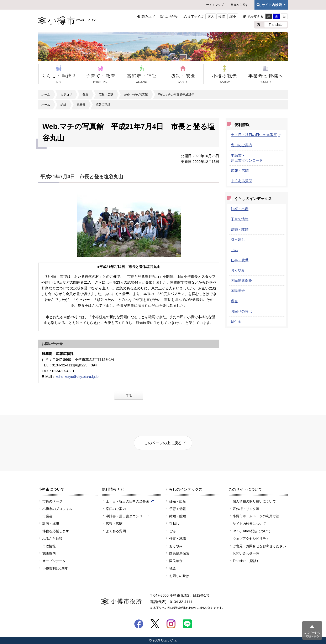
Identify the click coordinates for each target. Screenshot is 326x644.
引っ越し (238, 239)
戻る (129, 396)
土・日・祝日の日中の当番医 (256, 135)
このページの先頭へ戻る (312, 634)
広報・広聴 (106, 94)
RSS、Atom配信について (252, 531)
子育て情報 (240, 219)
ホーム (46, 94)
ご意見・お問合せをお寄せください (259, 546)
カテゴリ (66, 94)
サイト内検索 (272, 5)
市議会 (47, 516)
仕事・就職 (240, 260)
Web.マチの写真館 (136, 94)
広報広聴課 (103, 105)
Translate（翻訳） (246, 561)
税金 (234, 301)
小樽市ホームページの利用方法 (256, 516)
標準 (222, 16)
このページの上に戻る (163, 443)
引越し (174, 524)
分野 (85, 94)
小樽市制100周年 (55, 568)
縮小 (233, 16)
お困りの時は (241, 311)
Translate (276, 25)
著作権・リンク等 (246, 509)
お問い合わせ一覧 (246, 553)
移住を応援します (56, 531)
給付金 (236, 321)
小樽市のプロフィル (57, 509)
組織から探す (240, 5)
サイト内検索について (249, 524)
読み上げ (148, 16)
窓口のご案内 (242, 145)
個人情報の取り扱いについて (254, 501)
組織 (63, 105)
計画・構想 (51, 524)
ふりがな (171, 16)
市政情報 (49, 546)
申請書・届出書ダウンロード (127, 516)
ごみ (234, 250)
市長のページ (52, 501)
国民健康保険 (241, 280)
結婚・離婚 (240, 229)
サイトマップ (215, 5)
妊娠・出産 (240, 209)
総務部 (81, 105)
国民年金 (238, 291)
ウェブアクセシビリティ (251, 539)
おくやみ (238, 270)
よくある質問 (242, 181)
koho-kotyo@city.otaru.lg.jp (77, 377)
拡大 (211, 16)
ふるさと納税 (52, 539)
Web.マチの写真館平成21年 (176, 94)
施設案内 (49, 553)
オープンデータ (54, 561)
